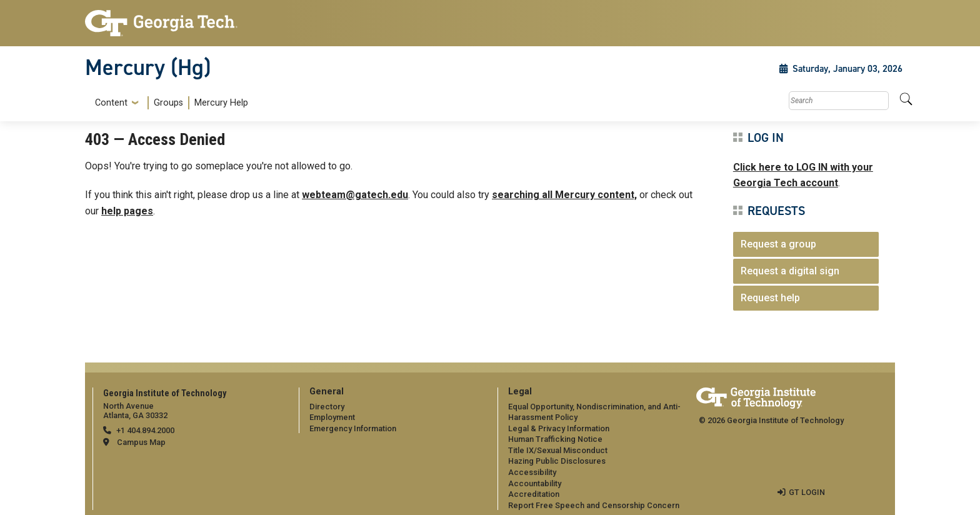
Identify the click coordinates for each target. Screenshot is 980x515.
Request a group (778, 244)
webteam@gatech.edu (355, 195)
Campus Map (141, 442)
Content (111, 103)
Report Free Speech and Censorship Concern (594, 505)
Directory (327, 407)
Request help (770, 298)
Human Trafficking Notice (555, 439)
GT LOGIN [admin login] (807, 492)
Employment (332, 417)
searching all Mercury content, (564, 195)
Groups (168, 103)
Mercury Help (221, 103)
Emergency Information (353, 428)
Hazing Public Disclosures (557, 461)
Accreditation (534, 494)
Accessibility (532, 472)
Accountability (535, 483)
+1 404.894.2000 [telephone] (145, 430)
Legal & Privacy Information (559, 428)
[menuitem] (169, 103)
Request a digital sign (790, 271)
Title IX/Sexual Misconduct (558, 450)
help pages (127, 211)
